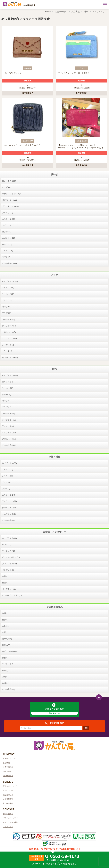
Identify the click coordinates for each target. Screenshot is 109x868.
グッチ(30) (7, 482)
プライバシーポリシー (12, 818)
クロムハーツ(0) (9, 332)
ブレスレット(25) (9, 564)
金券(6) (5, 620)
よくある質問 (8, 827)
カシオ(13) (7, 232)
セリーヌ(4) (7, 351)
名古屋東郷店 (61, 12)
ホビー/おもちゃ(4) (10, 651)
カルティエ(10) (8, 319)
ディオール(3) (8, 345)
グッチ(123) (7, 300)
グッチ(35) (7, 394)
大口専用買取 (8, 799)
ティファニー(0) (9, 326)
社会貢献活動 (8, 767)
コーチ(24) (7, 401)
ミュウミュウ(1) (9, 514)
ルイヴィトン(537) (10, 281)
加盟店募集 (7, 772)
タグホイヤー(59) (9, 200)
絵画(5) (5, 670)
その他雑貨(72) (8, 520)
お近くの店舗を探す (11, 822)
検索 (86, 728)
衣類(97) (6, 677)
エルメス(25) (7, 251)
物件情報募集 (8, 776)
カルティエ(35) (8, 219)
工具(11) (6, 626)
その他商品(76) (8, 689)
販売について (8, 790)
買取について (8, 795)
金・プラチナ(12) (9, 538)
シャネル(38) (7, 388)
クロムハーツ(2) (9, 439)
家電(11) (6, 632)
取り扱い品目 (8, 803)
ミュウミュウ (99, 12)
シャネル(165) (8, 294)
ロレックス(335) (9, 181)
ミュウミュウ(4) (9, 433)
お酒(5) (5, 613)
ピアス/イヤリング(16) (12, 557)
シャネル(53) (7, 476)
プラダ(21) (7, 407)
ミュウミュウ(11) (9, 338)
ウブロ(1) (6, 257)
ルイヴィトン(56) (9, 463)
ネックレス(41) (8, 551)
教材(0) (5, 658)
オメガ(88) (7, 187)
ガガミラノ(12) (8, 238)
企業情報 (6, 763)
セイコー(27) (7, 225)
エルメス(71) (7, 470)
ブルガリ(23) (7, 213)
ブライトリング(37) (10, 206)
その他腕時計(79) (9, 263)
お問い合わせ (8, 814)
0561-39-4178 (62, 856)
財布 (86, 12)
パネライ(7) (7, 244)
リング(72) (7, 545)
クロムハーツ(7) (9, 508)
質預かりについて (10, 786)
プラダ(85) (7, 313)
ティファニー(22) (9, 501)
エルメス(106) (8, 288)
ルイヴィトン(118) (10, 375)
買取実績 (76, 12)
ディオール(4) (8, 426)
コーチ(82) (7, 307)
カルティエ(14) (8, 413)
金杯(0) (5, 576)
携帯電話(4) (7, 639)
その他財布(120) (9, 445)
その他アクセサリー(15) (12, 595)
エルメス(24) (7, 382)
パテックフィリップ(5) (12, 194)
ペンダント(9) (8, 570)
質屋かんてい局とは (11, 759)
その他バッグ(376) (10, 357)
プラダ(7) (6, 489)
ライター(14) (7, 664)
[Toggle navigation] (105, 4)
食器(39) (6, 683)
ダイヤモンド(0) (9, 589)
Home (48, 12)
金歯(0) (5, 583)
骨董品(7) (6, 645)
